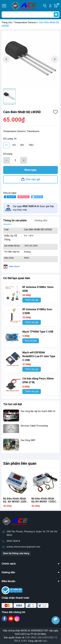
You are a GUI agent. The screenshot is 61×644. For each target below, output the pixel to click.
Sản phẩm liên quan (20, 463)
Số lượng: (8, 154)
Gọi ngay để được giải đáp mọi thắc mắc (33, 208)
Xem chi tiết (31, 341)
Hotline (45, 6)
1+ (6, 145)
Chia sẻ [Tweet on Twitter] (37, 197)
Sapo (45, 641)
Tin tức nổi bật (13, 404)
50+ (22, 145)
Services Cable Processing (34, 426)
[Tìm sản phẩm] (30, 15)
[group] (30, 60)
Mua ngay (30, 170)
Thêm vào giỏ (32, 300)
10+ (14, 145)
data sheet (14, 267)
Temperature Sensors (25, 23)
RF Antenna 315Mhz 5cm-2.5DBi (38, 311)
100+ (31, 145)
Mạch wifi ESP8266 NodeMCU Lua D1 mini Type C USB (39, 356)
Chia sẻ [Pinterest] (23, 197)
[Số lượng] (15, 160)
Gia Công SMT (28, 440)
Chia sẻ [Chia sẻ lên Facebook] (10, 197)
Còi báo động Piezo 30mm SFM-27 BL (38, 380)
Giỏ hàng (58, 6)
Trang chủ (7, 23)
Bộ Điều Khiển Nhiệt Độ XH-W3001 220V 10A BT (15, 502)
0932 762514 (13, 541)
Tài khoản (50, 6)
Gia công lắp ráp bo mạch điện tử (38, 411)
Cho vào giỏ (33, 179)
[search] (56, 15)
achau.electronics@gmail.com (23, 547)
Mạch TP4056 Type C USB (38, 332)
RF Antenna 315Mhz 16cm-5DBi (38, 289)
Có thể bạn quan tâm (17, 278)
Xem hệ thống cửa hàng (16, 553)
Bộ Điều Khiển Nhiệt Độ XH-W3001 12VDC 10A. (44, 502)
